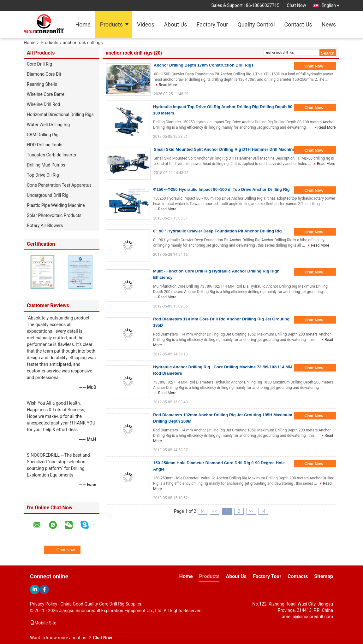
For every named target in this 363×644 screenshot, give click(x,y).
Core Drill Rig (39, 64)
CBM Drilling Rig (43, 135)
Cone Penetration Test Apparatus (59, 185)
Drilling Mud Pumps (46, 165)
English (330, 5)
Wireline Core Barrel (46, 94)
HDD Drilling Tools (45, 145)
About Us (175, 24)
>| (263, 511)
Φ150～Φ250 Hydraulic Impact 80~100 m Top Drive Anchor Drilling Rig (221, 189)
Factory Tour (212, 24)
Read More (168, 85)
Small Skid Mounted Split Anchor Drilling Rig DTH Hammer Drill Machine (224, 149)
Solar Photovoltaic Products (54, 215)
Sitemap (324, 576)
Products (111, 24)
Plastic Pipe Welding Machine (56, 205)
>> (251, 511)
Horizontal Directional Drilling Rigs (60, 114)
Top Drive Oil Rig (43, 175)
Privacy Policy (44, 604)
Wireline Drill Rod (43, 104)
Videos (146, 24)
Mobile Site (43, 623)
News (329, 24)
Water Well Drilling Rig (48, 125)
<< (215, 511)
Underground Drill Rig (48, 195)
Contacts (298, 576)
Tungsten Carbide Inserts (51, 155)
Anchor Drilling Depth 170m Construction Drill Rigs (204, 65)
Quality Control (256, 24)
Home (83, 24)
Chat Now (297, 5)
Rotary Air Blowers (45, 225)
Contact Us (298, 24)
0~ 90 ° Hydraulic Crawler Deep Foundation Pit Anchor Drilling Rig (217, 231)
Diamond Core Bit (44, 74)
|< (202, 511)
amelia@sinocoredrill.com (307, 617)
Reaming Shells (42, 84)
